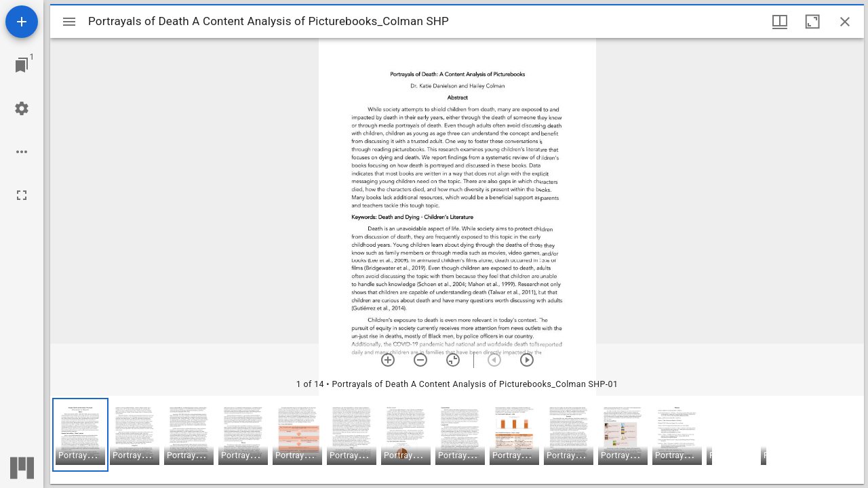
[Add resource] (22, 22)
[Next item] (527, 360)
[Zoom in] (388, 360)
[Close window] (845, 22)
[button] (80, 435)
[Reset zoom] (453, 360)
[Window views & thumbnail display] (780, 22)
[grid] (457, 440)
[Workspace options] (22, 152)
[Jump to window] (22, 65)
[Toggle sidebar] (69, 22)
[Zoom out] (420, 360)
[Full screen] (22, 195)
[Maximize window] (812, 22)
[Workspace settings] (22, 108)
